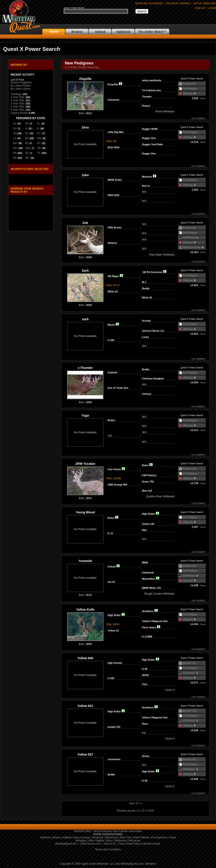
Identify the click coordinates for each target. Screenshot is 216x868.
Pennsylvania (159, 837)
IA (26, 128)
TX (39, 153)
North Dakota (141, 837)
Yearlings (16, 94)
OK (39, 148)
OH (15, 148)
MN (39, 138)
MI (27, 138)
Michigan (81, 841)
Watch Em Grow (192, 247)
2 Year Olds (18, 97)
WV (27, 158)
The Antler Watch (151, 32)
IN (14, 133)
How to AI (110, 844)
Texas (173, 837)
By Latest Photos (21, 86)
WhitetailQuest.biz (66, 844)
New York (125, 837)
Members (151, 864)
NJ (27, 143)
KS (27, 133)
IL (38, 128)
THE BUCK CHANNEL (178, 3)
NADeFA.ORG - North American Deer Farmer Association (108, 831)
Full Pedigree (190, 89)
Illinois (56, 837)
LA (15, 138)
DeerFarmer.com (90, 844)
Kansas (86, 837)
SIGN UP (200, 8)
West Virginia (96, 841)
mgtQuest (123, 32)
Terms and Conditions (108, 849)
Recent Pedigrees (21, 83)
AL (15, 124)
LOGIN (212, 8)
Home (54, 32)
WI (15, 158)
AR (27, 124)
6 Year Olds (18, 110)
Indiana (66, 837)
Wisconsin (134, 841)
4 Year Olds (18, 103)
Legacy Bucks (19, 113)
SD (27, 153)
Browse (77, 32)
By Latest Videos (21, 89)
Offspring (188, 93)
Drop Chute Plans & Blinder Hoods (140, 844)
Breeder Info (190, 84)
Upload (100, 32)
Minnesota (111, 837)
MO (15, 143)
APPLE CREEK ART (205, 3)
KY (39, 133)
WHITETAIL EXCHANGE (149, 3)
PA (15, 153)
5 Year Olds (18, 107)
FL (39, 124)
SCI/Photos (189, 238)
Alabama (45, 837)
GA (15, 128)
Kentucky (97, 837)
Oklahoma (120, 841)
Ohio (28, 148)
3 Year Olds (18, 100)
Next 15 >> (136, 803)
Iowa (76, 837)
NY (39, 143)
